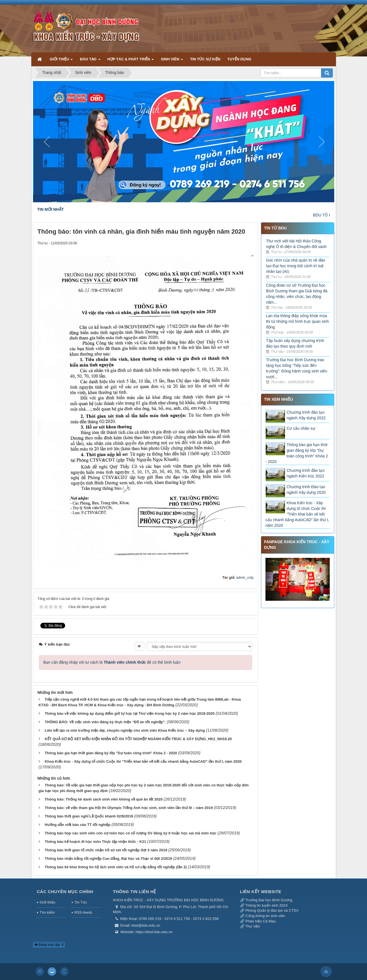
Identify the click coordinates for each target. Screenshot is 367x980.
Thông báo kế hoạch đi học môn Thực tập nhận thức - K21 (95, 842)
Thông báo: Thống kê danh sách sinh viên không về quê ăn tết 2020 (104, 799)
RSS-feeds (83, 912)
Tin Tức (81, 902)
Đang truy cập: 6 (49, 945)
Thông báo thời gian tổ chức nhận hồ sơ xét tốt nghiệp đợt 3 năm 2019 (106, 850)
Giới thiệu (48, 902)
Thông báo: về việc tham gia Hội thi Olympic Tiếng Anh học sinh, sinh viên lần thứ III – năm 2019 (128, 808)
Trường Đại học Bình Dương (269, 900)
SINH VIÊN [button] (172, 61)
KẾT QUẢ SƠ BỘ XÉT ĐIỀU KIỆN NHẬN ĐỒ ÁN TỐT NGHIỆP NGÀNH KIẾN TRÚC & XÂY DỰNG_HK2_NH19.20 (138, 739)
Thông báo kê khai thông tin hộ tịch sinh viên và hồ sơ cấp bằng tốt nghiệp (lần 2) (116, 867)
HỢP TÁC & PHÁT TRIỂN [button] (131, 61)
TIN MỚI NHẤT (51, 209)
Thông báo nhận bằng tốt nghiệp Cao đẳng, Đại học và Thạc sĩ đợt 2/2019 (108, 859)
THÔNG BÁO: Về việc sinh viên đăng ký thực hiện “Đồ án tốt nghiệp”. (105, 722)
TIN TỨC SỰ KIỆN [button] (205, 59)
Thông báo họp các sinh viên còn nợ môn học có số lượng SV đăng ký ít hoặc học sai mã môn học (130, 833)
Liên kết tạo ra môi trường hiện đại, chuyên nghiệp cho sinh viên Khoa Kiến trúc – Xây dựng (125, 730)
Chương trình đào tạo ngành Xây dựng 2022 (306, 415)
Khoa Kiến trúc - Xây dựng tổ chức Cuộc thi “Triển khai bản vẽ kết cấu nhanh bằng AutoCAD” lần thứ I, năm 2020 (143, 761)
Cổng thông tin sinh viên (265, 916)
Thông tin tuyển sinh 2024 (266, 905)
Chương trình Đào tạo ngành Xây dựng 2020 (306, 490)
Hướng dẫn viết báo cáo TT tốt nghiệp (77, 825)
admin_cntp (245, 578)
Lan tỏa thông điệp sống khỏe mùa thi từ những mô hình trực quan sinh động (297, 321)
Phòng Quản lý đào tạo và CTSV (272, 910)
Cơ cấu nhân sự (301, 428)
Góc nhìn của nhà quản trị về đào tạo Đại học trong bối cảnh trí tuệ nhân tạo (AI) (296, 266)
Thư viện (253, 926)
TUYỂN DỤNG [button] (239, 59)
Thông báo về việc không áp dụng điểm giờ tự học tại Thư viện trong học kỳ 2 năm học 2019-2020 (129, 713)
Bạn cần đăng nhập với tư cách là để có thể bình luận (112, 662)
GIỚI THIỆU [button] (61, 61)
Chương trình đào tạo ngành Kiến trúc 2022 (306, 473)
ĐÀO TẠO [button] (90, 61)
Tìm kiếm (47, 912)
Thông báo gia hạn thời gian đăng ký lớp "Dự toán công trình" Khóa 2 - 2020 (111, 753)
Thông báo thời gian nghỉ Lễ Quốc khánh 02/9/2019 (89, 816)
